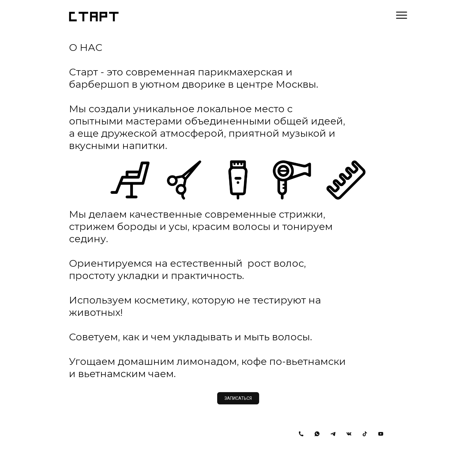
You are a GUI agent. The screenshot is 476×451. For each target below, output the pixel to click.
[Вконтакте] (349, 434)
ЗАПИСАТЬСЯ (238, 398)
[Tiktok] (365, 434)
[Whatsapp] (317, 434)
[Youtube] (381, 434)
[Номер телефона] (301, 434)
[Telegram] (333, 434)
